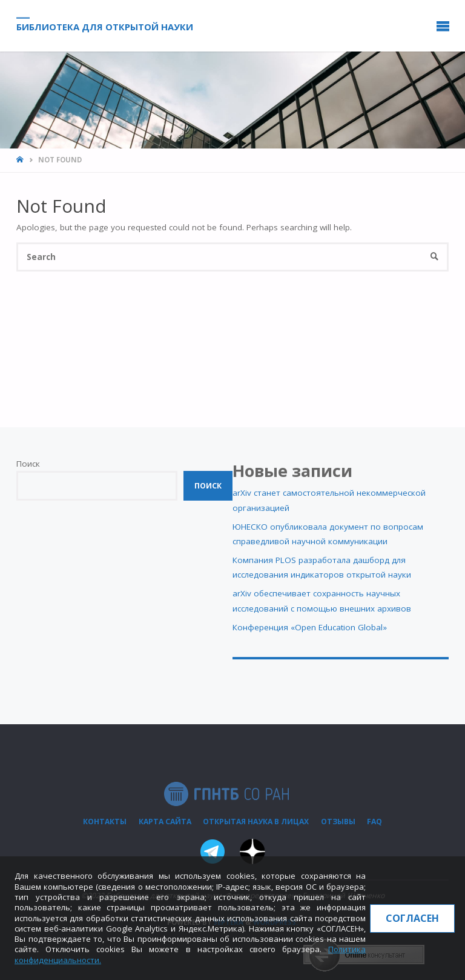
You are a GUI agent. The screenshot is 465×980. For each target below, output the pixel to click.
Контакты (105, 822)
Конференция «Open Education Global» (310, 627)
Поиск (28, 464)
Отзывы (338, 822)
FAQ (374, 822)
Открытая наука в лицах (256, 822)
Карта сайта (165, 822)
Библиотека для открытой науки (105, 26)
